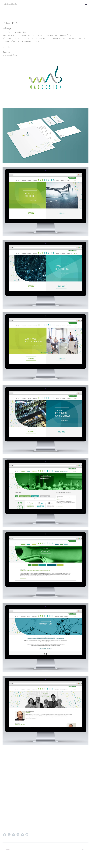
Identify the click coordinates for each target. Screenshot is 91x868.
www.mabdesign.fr (10, 55)
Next (84, 850)
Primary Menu (86, 4)
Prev (7, 850)
